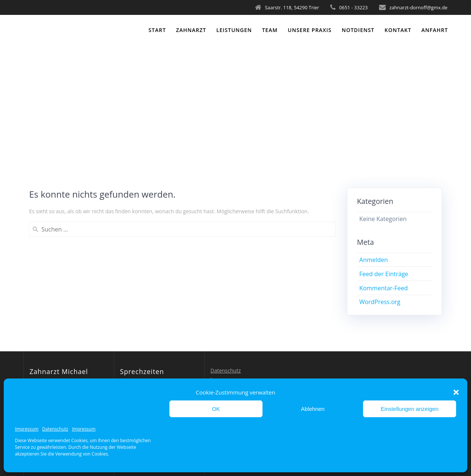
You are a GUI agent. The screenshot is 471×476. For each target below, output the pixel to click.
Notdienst (358, 30)
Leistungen (234, 30)
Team (270, 30)
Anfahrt (435, 30)
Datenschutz (55, 429)
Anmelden (373, 260)
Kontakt (398, 30)
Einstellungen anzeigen (409, 409)
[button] (456, 392)
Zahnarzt (191, 30)
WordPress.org (380, 302)
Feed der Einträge (384, 274)
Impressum (27, 429)
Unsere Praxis (310, 30)
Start (157, 30)
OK (216, 409)
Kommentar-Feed (384, 288)
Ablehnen (313, 409)
